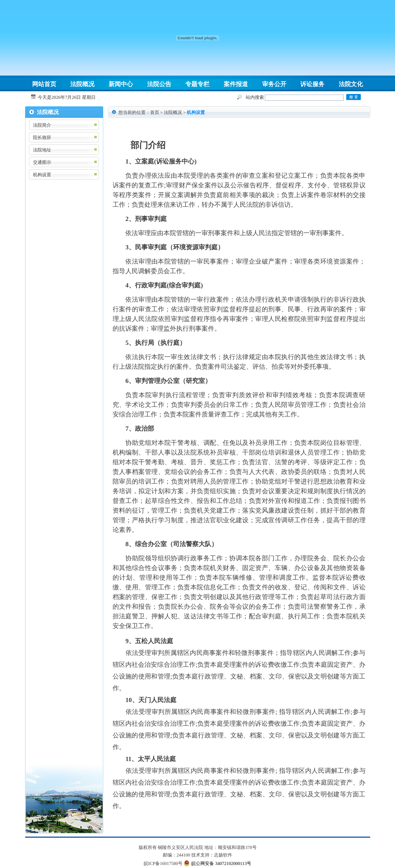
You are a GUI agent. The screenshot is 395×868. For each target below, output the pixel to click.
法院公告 (159, 84)
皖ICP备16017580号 (163, 863)
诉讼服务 (312, 84)
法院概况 (82, 84)
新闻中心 (121, 84)
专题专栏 (197, 84)
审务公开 (274, 84)
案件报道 (236, 84)
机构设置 (42, 175)
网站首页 (44, 84)
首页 (155, 112)
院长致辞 (42, 138)
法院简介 (42, 125)
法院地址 (42, 150)
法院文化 (351, 84)
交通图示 (42, 162)
